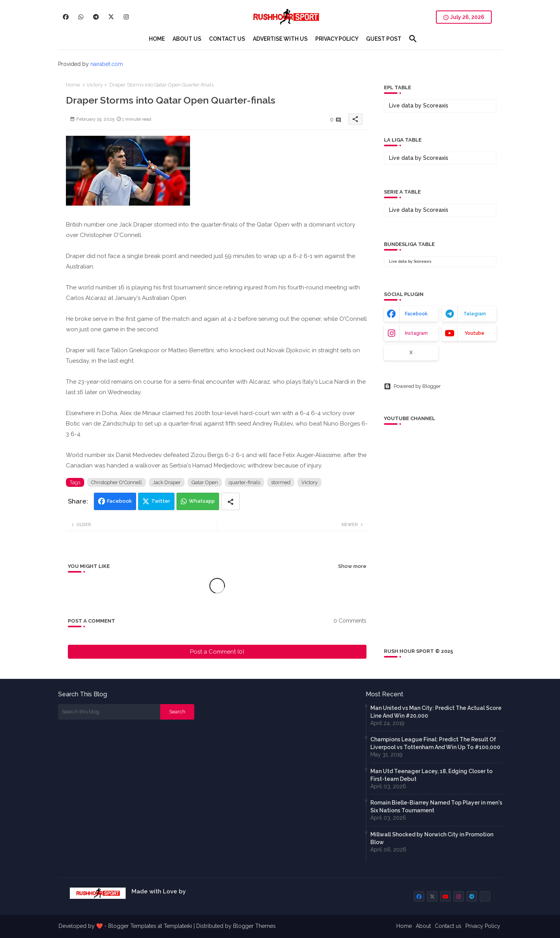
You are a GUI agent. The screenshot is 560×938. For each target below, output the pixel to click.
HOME (157, 39)
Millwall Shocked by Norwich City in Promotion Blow (432, 838)
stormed (281, 482)
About (423, 926)
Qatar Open (205, 482)
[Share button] (230, 501)
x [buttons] (411, 353)
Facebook (119, 501)
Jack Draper (167, 482)
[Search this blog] (109, 712)
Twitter (161, 501)
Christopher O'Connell (117, 482)
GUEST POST (384, 39)
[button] (413, 39)
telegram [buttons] (475, 314)
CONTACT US (227, 39)
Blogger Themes (254, 926)
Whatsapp (202, 501)
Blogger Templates (132, 926)
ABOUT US (187, 39)
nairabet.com (107, 64)
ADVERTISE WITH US (280, 39)
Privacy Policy (483, 926)
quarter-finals (245, 482)
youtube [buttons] (474, 333)
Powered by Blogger (412, 386)
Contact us (448, 926)
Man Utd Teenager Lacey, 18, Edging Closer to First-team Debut (431, 775)
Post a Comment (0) (217, 652)
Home (73, 85)
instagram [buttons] (416, 333)
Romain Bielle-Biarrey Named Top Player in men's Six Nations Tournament (436, 806)
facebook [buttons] (416, 314)
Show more (352, 566)
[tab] (157, 39)
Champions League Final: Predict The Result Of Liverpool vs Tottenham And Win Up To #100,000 (435, 743)
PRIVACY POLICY (337, 39)
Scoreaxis (436, 106)
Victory (95, 85)
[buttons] (66, 17)
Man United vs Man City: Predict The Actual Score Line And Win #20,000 (436, 712)
